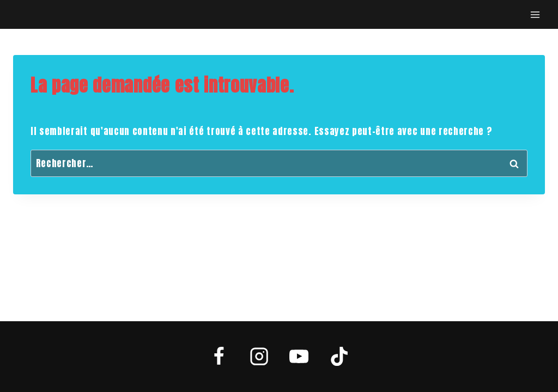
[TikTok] (339, 357)
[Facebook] (219, 357)
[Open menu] (535, 14)
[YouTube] (299, 357)
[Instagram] (259, 357)
